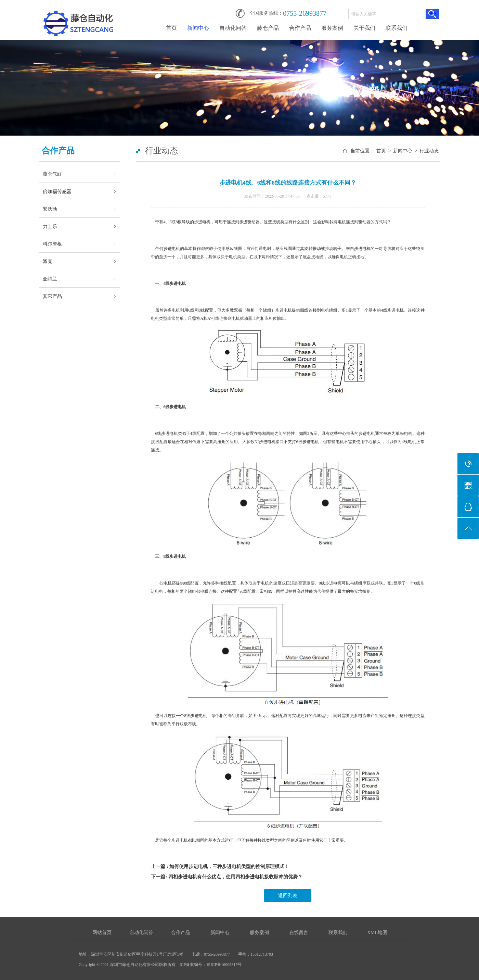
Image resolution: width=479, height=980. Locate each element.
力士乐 (50, 226)
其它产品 (52, 296)
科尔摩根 (52, 244)
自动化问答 (233, 28)
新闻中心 (198, 28)
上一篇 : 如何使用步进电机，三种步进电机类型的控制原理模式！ (220, 866)
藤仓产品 (268, 28)
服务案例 (332, 28)
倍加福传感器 (57, 191)
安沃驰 (50, 209)
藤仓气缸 (52, 174)
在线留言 (299, 933)
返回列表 (288, 896)
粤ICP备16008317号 (224, 965)
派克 (48, 261)
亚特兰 (50, 279)
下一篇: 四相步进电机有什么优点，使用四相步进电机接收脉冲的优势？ (226, 877)
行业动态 (429, 151)
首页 (171, 28)
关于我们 (364, 28)
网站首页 (102, 933)
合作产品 (300, 28)
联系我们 (397, 28)
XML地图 (377, 933)
